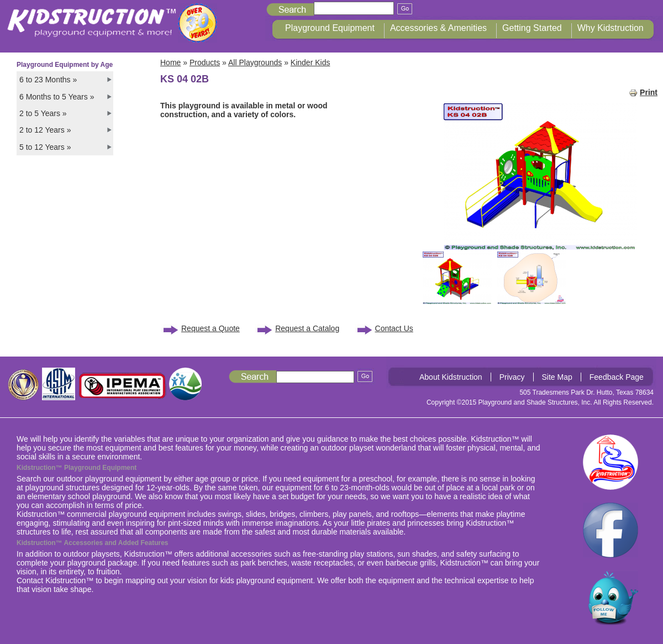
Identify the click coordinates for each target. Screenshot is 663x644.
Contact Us (394, 328)
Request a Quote (211, 328)
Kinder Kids (311, 62)
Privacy (512, 377)
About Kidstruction (451, 377)
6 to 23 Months (48, 80)
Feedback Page (617, 377)
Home (170, 62)
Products (205, 62)
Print (643, 92)
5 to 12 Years (45, 147)
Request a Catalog (307, 328)
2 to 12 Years (45, 130)
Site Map (557, 377)
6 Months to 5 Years (57, 97)
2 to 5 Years (43, 113)
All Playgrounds (255, 62)
